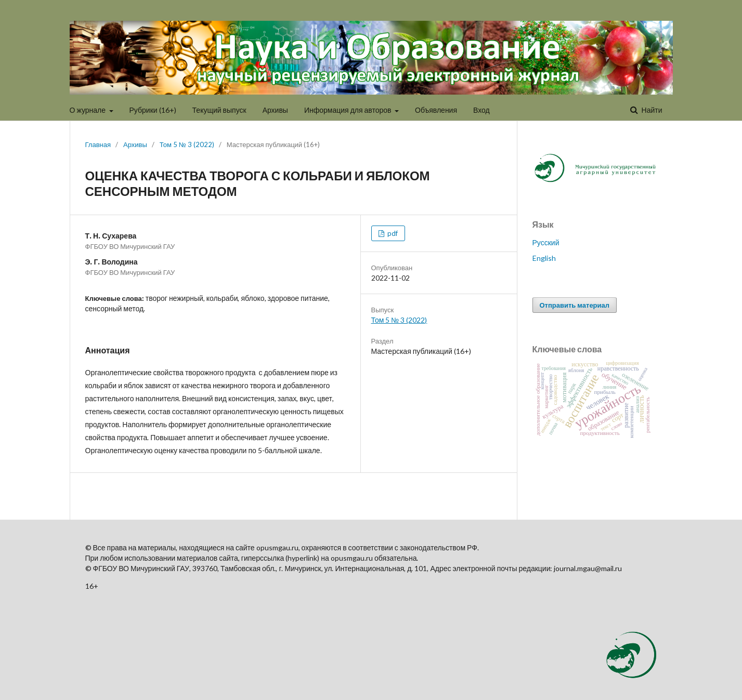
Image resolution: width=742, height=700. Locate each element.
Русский (546, 242)
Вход (481, 110)
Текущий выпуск (219, 110)
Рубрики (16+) (153, 110)
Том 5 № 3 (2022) (187, 144)
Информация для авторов (349, 110)
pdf (392, 233)
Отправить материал (575, 305)
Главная (98, 144)
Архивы (275, 110)
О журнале (89, 110)
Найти (651, 110)
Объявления (436, 110)
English (544, 258)
